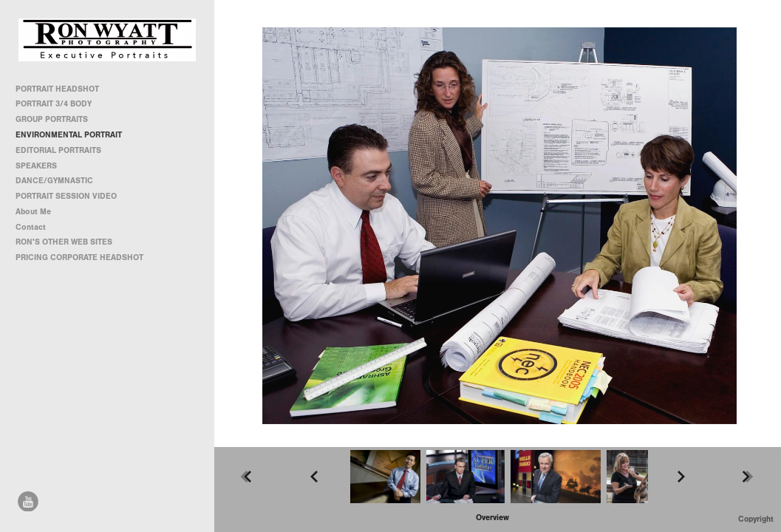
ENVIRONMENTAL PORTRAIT (69, 135)
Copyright (756, 519)
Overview (492, 518)
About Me (33, 212)
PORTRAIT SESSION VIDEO (66, 196)
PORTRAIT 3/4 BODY (54, 104)
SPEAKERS (36, 166)
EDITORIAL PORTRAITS (58, 150)
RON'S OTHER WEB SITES (69, 242)
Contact (31, 227)
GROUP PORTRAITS (52, 119)
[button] (492, 518)
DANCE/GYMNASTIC (54, 181)
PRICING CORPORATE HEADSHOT (79, 258)
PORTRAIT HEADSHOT (57, 89)
